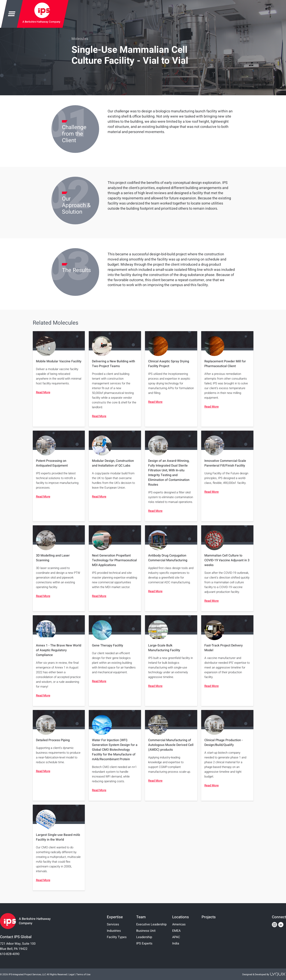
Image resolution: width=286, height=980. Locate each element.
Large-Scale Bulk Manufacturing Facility (164, 648)
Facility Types (117, 937)
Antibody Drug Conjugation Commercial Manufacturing (168, 558)
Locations (181, 917)
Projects (209, 917)
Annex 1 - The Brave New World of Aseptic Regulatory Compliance (59, 650)
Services (113, 924)
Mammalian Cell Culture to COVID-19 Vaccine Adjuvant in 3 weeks (227, 560)
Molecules (80, 39)
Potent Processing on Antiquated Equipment (52, 463)
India (176, 943)
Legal (72, 974)
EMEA (176, 931)
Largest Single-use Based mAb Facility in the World (58, 837)
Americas (179, 924)
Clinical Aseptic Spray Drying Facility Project (169, 364)
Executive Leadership (151, 924)
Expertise (115, 917)
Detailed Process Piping (53, 740)
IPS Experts (144, 943)
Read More (43, 392)
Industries (114, 931)
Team (141, 917)
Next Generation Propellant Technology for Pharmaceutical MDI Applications (114, 560)
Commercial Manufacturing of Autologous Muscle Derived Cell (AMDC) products (171, 745)
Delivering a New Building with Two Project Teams (114, 364)
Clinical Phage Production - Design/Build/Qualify (224, 743)
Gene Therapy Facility (108, 645)
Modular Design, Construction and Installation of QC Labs (113, 463)
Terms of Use (83, 974)
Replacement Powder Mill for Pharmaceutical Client (225, 364)
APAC (176, 937)
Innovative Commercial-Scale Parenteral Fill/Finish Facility (225, 463)
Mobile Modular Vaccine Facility (59, 361)
